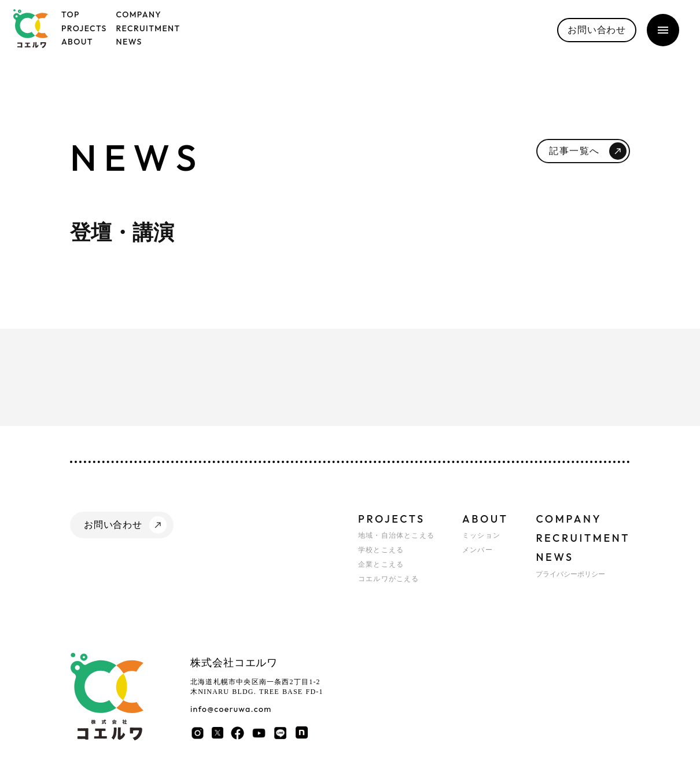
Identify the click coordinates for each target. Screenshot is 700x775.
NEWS (555, 557)
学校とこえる (381, 550)
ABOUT (485, 519)
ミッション (481, 535)
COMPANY (569, 519)
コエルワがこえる (389, 579)
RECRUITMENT (583, 538)
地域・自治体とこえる (396, 535)
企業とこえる (381, 564)
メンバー (478, 550)
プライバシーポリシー (570, 574)
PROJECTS (391, 519)
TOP (71, 14)
